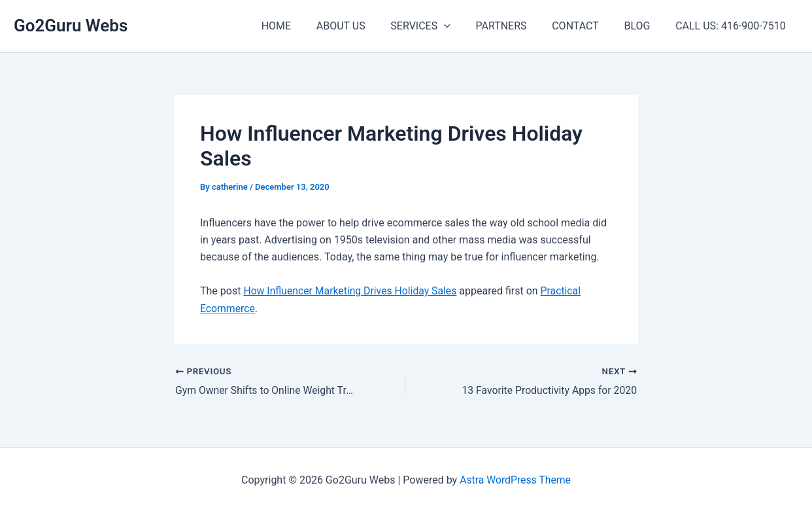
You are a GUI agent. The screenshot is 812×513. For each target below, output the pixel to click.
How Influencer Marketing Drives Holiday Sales (351, 291)
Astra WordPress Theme (515, 480)
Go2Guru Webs (71, 26)
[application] (464, 26)
